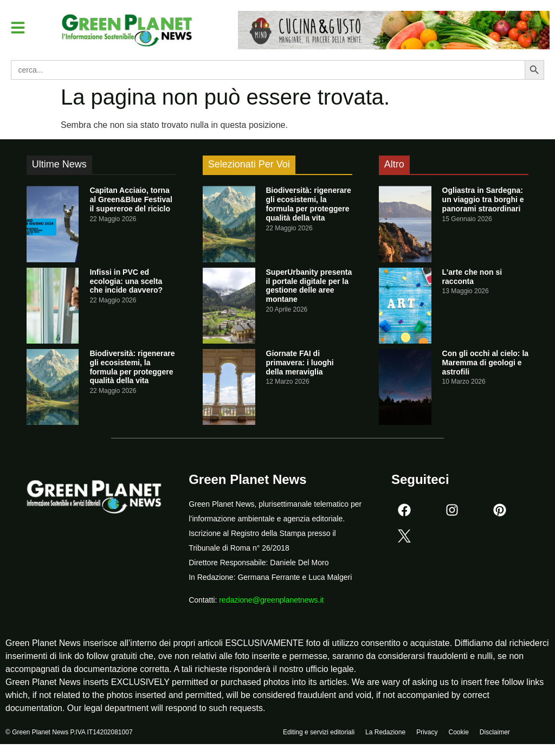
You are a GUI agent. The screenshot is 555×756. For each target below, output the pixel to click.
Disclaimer (495, 733)
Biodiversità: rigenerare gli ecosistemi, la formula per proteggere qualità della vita (132, 367)
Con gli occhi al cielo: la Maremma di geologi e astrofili (485, 363)
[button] (18, 28)
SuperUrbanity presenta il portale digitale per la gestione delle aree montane (309, 286)
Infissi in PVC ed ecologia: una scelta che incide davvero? (126, 281)
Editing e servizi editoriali (319, 733)
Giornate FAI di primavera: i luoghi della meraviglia (300, 363)
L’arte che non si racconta (472, 277)
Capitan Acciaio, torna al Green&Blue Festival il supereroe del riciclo (131, 199)
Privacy (427, 733)
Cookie (458, 733)
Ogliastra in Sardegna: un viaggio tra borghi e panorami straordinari (483, 199)
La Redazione (385, 733)
